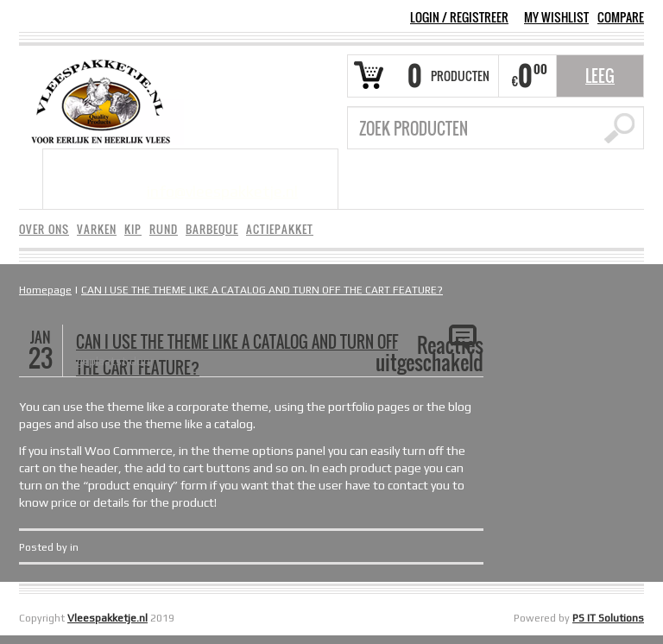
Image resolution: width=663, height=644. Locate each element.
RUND (164, 229)
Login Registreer (459, 17)
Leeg (600, 76)
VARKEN (97, 229)
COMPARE (621, 17)
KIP (133, 229)
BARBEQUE (212, 229)
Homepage (45, 290)
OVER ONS (44, 229)
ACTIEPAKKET (280, 229)
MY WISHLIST (556, 17)
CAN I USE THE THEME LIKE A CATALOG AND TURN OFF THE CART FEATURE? (262, 290)
